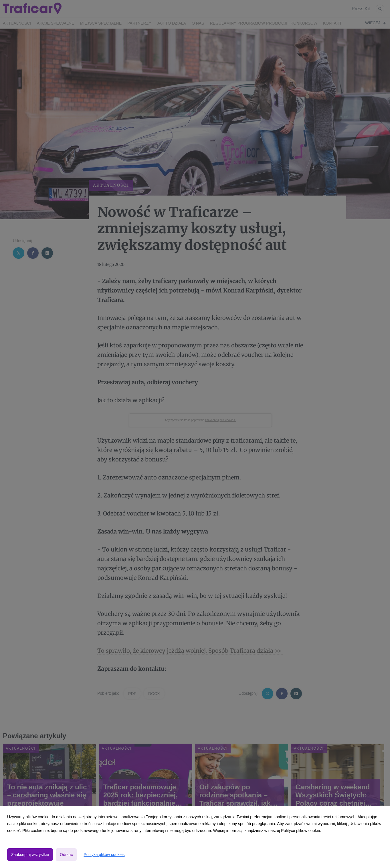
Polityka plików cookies (104, 855)
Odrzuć (66, 855)
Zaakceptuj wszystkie (30, 855)
